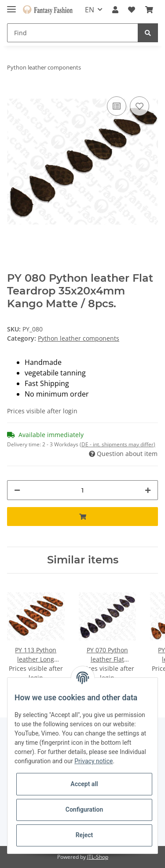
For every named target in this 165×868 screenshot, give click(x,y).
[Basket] (149, 10)
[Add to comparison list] (117, 106)
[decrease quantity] (17, 490)
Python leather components (79, 338)
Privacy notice (93, 761)
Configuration (84, 809)
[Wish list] (132, 10)
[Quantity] (82, 490)
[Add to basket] (82, 517)
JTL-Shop (98, 857)
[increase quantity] (148, 490)
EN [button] (90, 10)
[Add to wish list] (139, 106)
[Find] (73, 33)
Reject (84, 835)
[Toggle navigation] (11, 6)
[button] (115, 10)
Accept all (84, 784)
